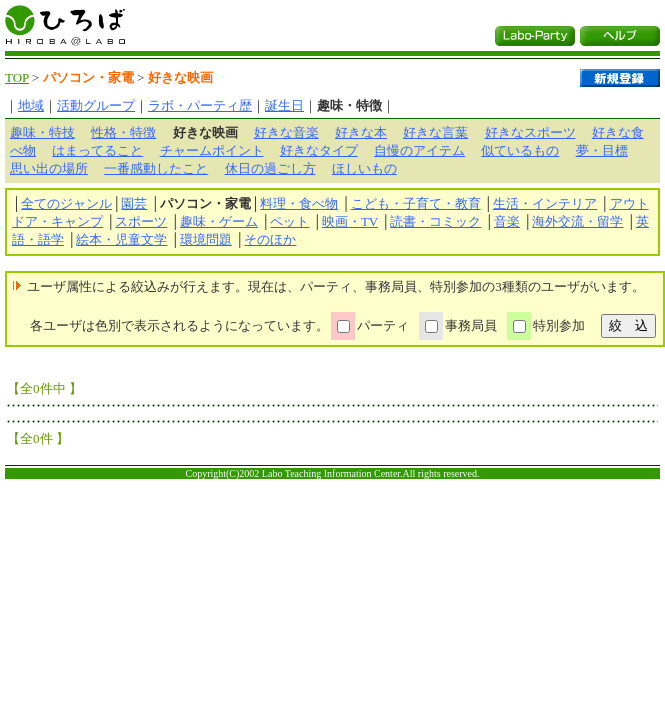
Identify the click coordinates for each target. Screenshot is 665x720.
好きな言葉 (435, 132)
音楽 (507, 221)
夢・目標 (602, 150)
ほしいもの (364, 168)
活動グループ (96, 105)
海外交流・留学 (577, 221)
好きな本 (361, 132)
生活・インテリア (545, 203)
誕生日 (284, 105)
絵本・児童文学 (121, 239)
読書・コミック (435, 221)
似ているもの (520, 150)
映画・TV (350, 221)
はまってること (97, 150)
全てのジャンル (66, 203)
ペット (289, 221)
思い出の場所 (49, 168)
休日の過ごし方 (270, 168)
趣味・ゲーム (219, 221)
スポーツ (141, 221)
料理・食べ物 (299, 203)
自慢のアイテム (419, 150)
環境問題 (206, 239)
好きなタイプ (319, 150)
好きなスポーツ (530, 132)
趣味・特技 (42, 132)
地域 (31, 105)
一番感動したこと (156, 168)
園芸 (134, 203)
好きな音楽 (286, 132)
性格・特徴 (123, 132)
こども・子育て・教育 (416, 203)
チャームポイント (212, 150)
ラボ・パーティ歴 (200, 105)
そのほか (270, 239)
